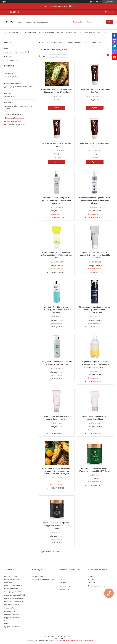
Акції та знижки (38, 576)
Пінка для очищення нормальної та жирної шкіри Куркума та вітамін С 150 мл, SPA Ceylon (57, 471)
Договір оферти (66, 586)
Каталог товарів (11, 576)
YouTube (91, 579)
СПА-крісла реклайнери (13, 585)
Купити (57, 108)
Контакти (64, 583)
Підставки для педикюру (14, 598)
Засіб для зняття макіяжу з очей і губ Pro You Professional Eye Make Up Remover (57, 200)
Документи (64, 589)
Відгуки (60, 33)
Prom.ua (70, 636)
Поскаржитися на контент (64, 641)
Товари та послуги (11, 33)
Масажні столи (10, 611)
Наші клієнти (71, 33)
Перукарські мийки (12, 614)
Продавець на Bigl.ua (58, 639)
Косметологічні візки (12, 605)
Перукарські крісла (12, 618)
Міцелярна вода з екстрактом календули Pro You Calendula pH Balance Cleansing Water (95, 364)
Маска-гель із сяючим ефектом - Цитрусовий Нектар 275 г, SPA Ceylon (57, 526)
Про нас (63, 579)
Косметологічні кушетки (13, 601)
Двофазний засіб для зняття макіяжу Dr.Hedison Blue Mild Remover (57, 310)
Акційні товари (30, 33)
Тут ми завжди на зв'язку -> (99, 586)
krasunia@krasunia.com (15, 118)
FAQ (100, 33)
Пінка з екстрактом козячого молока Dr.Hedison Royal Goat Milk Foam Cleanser (95, 255)
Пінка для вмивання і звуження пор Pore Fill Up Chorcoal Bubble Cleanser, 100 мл (95, 310)
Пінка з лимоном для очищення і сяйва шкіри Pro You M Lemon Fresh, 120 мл (57, 255)
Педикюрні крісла (11, 589)
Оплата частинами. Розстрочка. (44, 579)
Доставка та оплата (87, 33)
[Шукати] (109, 22)
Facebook (92, 583)
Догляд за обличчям (67, 43)
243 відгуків (97, 2)
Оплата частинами (47, 33)
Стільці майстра (10, 608)
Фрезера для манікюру (13, 592)
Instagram (92, 576)
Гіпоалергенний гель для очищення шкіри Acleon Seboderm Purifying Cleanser (95, 200)
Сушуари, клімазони (12, 627)
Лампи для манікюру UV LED (15, 595)
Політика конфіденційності (84, 641)
